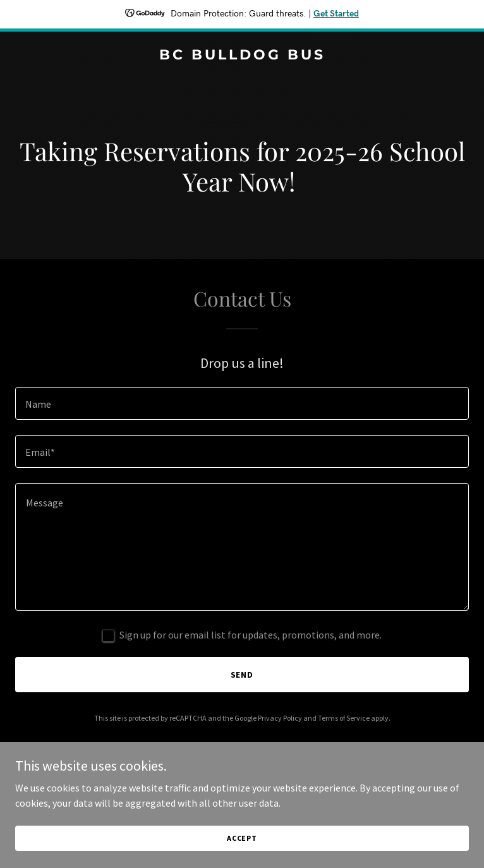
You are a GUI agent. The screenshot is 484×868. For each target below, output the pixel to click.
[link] (242, 56)
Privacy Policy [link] (280, 718)
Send (242, 675)
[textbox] (242, 403)
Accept (242, 838)
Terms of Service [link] (344, 718)
